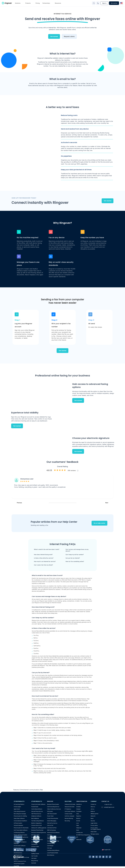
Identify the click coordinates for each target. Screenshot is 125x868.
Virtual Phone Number (53, 818)
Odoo (78, 825)
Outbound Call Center (70, 804)
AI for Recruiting (35, 835)
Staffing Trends (35, 854)
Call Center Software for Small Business (21, 858)
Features (16, 790)
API (77, 837)
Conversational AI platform (20, 821)
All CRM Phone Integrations (83, 835)
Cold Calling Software (37, 809)
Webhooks (79, 839)
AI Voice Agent (17, 807)
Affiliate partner (95, 814)
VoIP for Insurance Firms (20, 861)
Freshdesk (79, 811)
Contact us (93, 804)
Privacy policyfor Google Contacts (96, 829)
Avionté (78, 821)
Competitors (34, 844)
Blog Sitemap (35, 861)
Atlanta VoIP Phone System (20, 835)
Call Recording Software (53, 850)
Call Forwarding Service (53, 807)
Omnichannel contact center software (54, 838)
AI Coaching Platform (19, 804)
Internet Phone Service (37, 811)
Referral (93, 811)
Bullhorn (78, 818)
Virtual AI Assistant (18, 825)
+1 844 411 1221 (107, 805)
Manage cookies (95, 834)
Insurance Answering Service (39, 832)
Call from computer (70, 816)
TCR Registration (18, 855)
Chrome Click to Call (36, 825)
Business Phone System (53, 804)
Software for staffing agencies (39, 828)
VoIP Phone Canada (19, 850)
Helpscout (79, 828)
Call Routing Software (19, 832)
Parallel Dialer (35, 807)
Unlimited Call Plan (52, 828)
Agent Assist (17, 809)
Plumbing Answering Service (21, 837)
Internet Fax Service (52, 823)
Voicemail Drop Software (53, 832)
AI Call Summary (18, 853)
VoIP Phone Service (36, 814)
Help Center (94, 832)
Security (93, 821)
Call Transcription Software (21, 830)
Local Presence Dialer (53, 853)
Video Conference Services (54, 809)
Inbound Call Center (70, 807)
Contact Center (69, 814)
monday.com (79, 832)
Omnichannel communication (30, 790)
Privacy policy (94, 825)
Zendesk (78, 807)
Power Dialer (50, 816)
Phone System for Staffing (20, 816)
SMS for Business (51, 830)
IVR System (50, 811)
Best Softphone (35, 818)
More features (51, 855)
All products (34, 842)
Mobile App (34, 849)
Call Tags (49, 835)
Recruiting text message (20, 814)
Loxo (78, 823)
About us (93, 807)
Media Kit (93, 816)
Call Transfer (35, 856)
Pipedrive (79, 816)
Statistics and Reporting (53, 841)
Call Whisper (50, 846)
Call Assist (34, 858)
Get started (114, 3)
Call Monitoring (51, 843)
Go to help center (99, 523)
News (92, 818)
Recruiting (67, 821)
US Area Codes (35, 846)
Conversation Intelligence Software (20, 843)
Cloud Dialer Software (19, 839)
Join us (92, 809)
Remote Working (69, 818)
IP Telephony (68, 809)
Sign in (104, 3)
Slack (78, 830)
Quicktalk (34, 863)
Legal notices (94, 823)
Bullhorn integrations (36, 823)
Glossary (34, 851)
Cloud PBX (16, 866)
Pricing (38, 3)
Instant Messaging (52, 821)
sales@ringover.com (109, 807)
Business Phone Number (37, 830)
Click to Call (50, 825)
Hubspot (78, 809)
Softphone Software (36, 816)
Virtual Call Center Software (38, 804)
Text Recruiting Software (38, 821)
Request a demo (69, 36)
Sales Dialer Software (19, 818)
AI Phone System (18, 823)
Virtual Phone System (19, 864)
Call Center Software (70, 811)
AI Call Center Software (20, 846)
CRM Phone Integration (37, 839)
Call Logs (49, 848)
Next (108, 503)
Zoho (78, 814)
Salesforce (79, 804)
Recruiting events (36, 837)
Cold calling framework (20, 811)
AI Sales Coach (18, 848)
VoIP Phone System (52, 814)
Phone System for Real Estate (21, 828)
